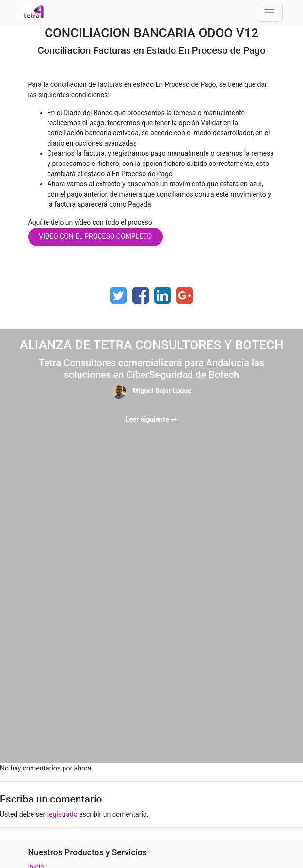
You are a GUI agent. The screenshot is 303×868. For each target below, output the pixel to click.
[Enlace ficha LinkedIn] (162, 295)
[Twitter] (118, 295)
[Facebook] (141, 295)
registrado (62, 814)
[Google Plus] (185, 295)
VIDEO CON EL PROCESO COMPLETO (95, 236)
